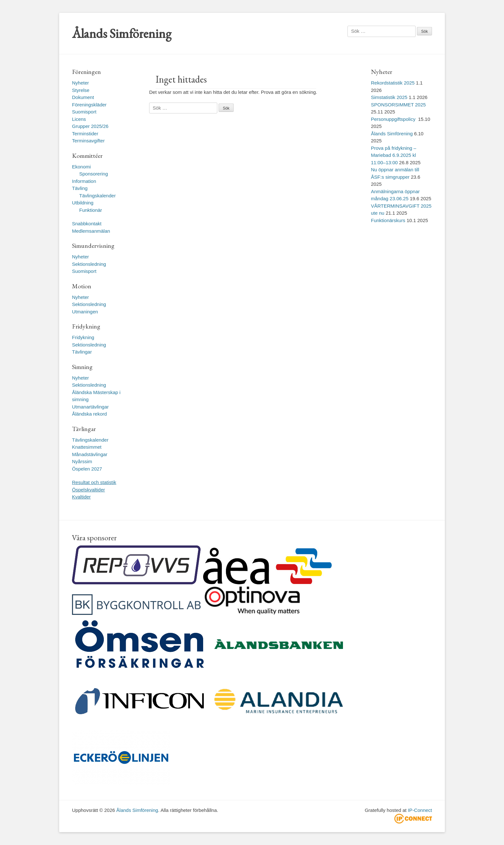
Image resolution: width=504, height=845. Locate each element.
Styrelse (81, 90)
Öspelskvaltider (89, 490)
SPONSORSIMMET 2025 (398, 105)
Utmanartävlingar (90, 407)
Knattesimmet (87, 447)
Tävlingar (82, 352)
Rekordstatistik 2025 (393, 83)
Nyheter (81, 83)
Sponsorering (94, 174)
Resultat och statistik (94, 482)
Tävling (80, 188)
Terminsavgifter (88, 141)
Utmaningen (85, 312)
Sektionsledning (89, 264)
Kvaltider (81, 497)
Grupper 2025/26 (90, 126)
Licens (79, 119)
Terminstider (85, 134)
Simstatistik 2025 (389, 97)
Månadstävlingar (90, 454)
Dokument (83, 97)
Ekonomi (81, 167)
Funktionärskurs (388, 220)
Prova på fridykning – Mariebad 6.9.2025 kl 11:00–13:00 (394, 155)
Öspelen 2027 (87, 469)
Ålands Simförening (122, 33)
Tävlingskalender (98, 196)
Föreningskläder (89, 105)
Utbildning (83, 203)
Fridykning (83, 337)
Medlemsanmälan (91, 231)
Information (84, 181)
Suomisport (84, 112)
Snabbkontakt (87, 224)
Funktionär (91, 210)
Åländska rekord (89, 414)
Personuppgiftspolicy (394, 119)
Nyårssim (82, 461)
